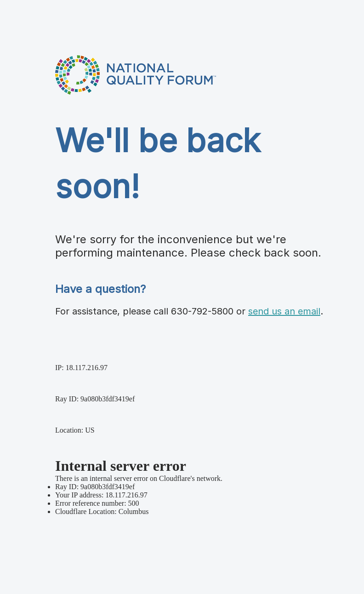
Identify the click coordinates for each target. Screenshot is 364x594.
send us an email (284, 311)
